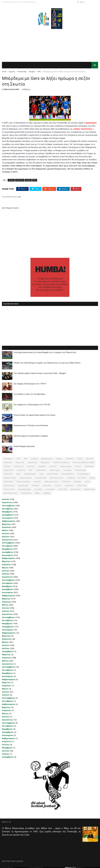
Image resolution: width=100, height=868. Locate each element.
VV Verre (58, 486)
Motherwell (8, 463)
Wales (37, 494)
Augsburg (71, 479)
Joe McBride (50, 490)
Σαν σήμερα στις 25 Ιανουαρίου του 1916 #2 (32, 405)
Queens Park (8, 471)
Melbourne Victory (51, 482)
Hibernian (90, 459)
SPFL (39, 72)
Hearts (80, 459)
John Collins (63, 490)
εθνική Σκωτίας (47, 459)
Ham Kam (37, 482)
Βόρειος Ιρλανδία (23, 482)
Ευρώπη (12, 72)
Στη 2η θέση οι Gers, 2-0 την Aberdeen (29, 395)
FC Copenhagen (83, 475)
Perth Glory (66, 482)
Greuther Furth (41, 479)
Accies (87, 482)
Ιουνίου (6, 534)
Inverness (31, 467)
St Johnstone (45, 463)
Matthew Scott (89, 490)
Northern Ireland (10, 479)
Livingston (42, 467)
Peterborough (80, 471)
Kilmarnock (20, 463)
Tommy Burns (26, 494)
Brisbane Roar (9, 486)
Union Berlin (8, 482)
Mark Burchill (76, 490)
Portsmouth (8, 475)
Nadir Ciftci (47, 486)
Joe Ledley (38, 490)
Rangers (32, 72)
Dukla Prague (55, 471)
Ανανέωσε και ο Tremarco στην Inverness (31, 426)
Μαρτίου (6, 525)
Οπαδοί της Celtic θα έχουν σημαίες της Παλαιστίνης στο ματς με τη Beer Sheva (47, 364)
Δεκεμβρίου (8, 516)
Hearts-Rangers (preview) (24, 447)
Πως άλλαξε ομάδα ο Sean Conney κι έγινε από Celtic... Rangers (40, 374)
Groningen (67, 471)
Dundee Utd (32, 463)
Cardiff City (21, 471)
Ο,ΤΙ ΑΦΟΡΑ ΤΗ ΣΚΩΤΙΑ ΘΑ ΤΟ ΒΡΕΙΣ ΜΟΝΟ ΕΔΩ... (19, 2)
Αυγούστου (7, 503)
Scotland (34, 459)
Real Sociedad (52, 475)
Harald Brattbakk (24, 490)
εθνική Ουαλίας (26, 479)
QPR (30, 471)
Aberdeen (70, 459)
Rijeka (18, 475)
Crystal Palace (41, 471)
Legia (42, 475)
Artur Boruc (69, 486)
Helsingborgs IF (30, 475)
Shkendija (78, 482)
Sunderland (89, 467)
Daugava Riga (23, 486)
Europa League (66, 467)
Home (4, 72)
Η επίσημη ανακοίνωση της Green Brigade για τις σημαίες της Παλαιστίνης (45, 353)
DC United (82, 479)
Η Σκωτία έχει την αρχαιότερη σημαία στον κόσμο (35, 416)
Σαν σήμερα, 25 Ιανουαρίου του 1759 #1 (30, 384)
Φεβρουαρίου (8, 522)
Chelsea (78, 467)
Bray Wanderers (67, 475)
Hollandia (35, 486)
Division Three (9, 490)
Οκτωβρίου (7, 509)
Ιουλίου (6, 500)
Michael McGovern (11, 494)
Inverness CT (19, 467)
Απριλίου (7, 528)
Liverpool (53, 467)
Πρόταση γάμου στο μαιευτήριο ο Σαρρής (31, 437)
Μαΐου (5, 531)
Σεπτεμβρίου (8, 506)
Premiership (22, 72)
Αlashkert (47, 494)
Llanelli (92, 479)
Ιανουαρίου (7, 519)
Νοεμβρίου (7, 512)
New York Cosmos (57, 479)
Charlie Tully (82, 486)
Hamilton (7, 467)
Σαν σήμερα (8, 459)
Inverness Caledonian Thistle (83, 463)
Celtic (18, 459)
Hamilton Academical (61, 463)
